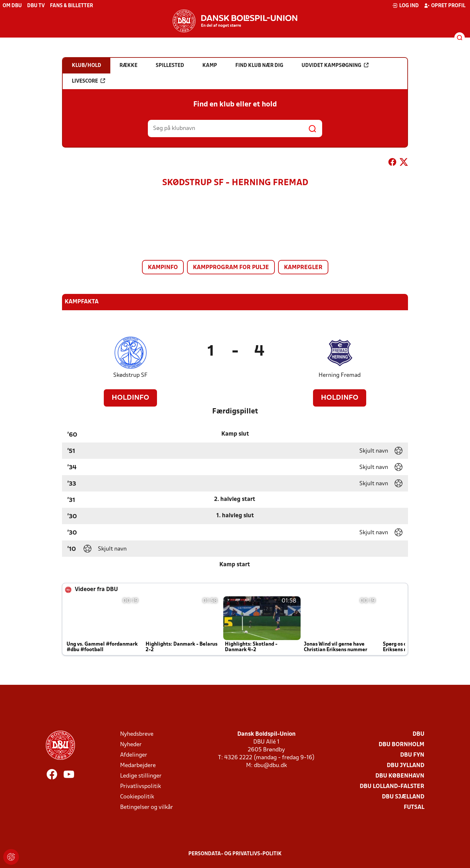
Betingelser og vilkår (147, 807)
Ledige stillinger (141, 776)
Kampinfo (163, 268)
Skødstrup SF (130, 375)
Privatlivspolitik (141, 787)
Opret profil (445, 6)
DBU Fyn (412, 755)
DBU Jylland (406, 766)
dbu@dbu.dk (270, 766)
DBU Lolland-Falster (392, 787)
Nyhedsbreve (137, 734)
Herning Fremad (340, 375)
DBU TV (36, 6)
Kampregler (303, 268)
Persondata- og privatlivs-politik (235, 854)
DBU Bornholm (401, 745)
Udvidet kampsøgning (335, 65)
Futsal (414, 807)
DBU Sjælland (403, 797)
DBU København (400, 776)
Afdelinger (134, 755)
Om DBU (12, 6)
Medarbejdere (138, 766)
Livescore (88, 81)
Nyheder (131, 745)
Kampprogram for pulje (231, 268)
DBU (418, 734)
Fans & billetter (71, 6)
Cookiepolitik (137, 797)
